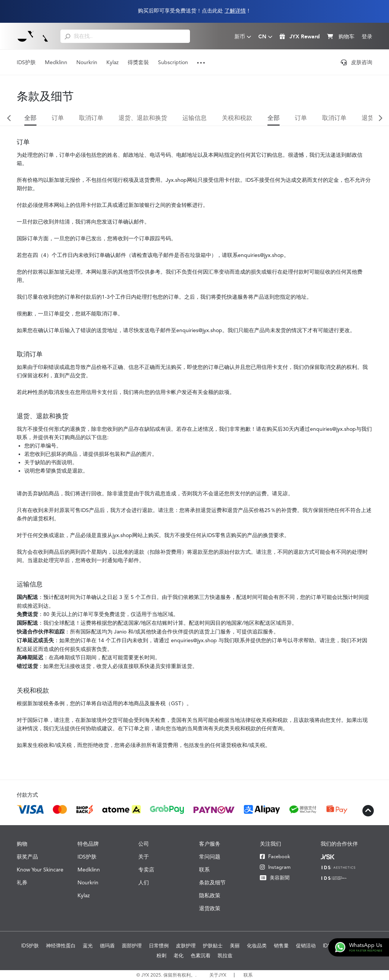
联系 (204, 870)
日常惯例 (159, 946)
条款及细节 (212, 882)
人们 (144, 882)
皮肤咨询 (357, 62)
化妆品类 (257, 946)
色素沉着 (201, 956)
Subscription (173, 62)
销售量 (281, 946)
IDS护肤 (26, 62)
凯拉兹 (225, 956)
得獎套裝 (138, 62)
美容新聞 (275, 878)
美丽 (235, 946)
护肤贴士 (213, 946)
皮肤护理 (186, 946)
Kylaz (112, 62)
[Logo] (33, 36)
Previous (9, 118)
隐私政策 (210, 895)
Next (380, 118)
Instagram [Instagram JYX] (275, 867)
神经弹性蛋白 (61, 946)
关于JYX (218, 975)
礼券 (22, 882)
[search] (67, 36)
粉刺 (161, 956)
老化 (179, 956)
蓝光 (88, 946)
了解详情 (235, 11)
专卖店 (146, 870)
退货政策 (210, 908)
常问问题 (210, 857)
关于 (144, 857)
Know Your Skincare (40, 870)
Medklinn (56, 62)
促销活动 (306, 946)
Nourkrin (87, 62)
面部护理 (132, 946)
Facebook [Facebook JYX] (275, 856)
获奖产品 (27, 857)
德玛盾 (107, 946)
